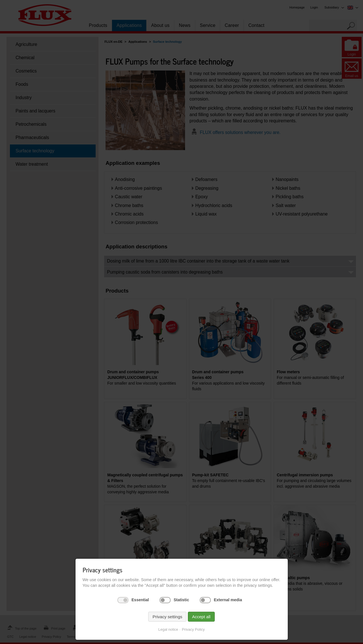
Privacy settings (167, 617)
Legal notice (168, 629)
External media (228, 600)
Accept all (201, 617)
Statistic (181, 600)
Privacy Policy (193, 629)
